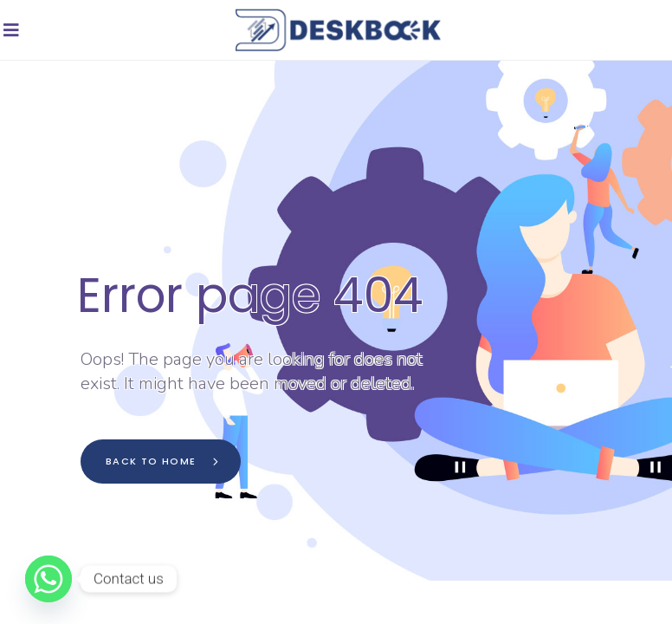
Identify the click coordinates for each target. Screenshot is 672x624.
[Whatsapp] (48, 579)
